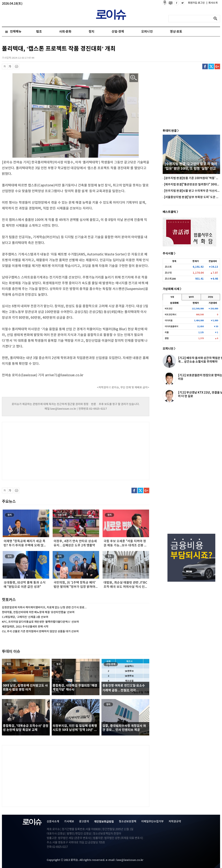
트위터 (211, 66)
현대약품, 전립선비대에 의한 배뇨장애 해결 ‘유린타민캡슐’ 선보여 (38, 612)
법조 (39, 32)
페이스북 (205, 66)
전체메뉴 (16, 32)
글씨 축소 (5, 66)
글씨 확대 (10, 66)
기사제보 (69, 821)
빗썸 (172, 297)
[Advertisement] (40, 450)
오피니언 (147, 32)
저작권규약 (175, 821)
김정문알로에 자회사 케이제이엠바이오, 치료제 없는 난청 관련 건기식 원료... (44, 607)
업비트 (191, 297)
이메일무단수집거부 (152, 821)
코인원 (210, 297)
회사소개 (212, 3)
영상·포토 (176, 32)
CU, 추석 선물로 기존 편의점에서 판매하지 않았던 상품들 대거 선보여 (40, 631)
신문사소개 (53, 821)
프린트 (17, 66)
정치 (91, 32)
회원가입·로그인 (197, 3)
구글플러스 (217, 66)
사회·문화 (65, 32)
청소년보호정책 (128, 821)
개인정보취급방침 (104, 822)
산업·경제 (118, 32)
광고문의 (84, 821)
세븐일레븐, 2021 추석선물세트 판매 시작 (25, 627)
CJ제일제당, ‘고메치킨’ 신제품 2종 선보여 (25, 617)
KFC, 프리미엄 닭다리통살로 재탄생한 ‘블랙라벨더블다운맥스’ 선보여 (40, 622)
